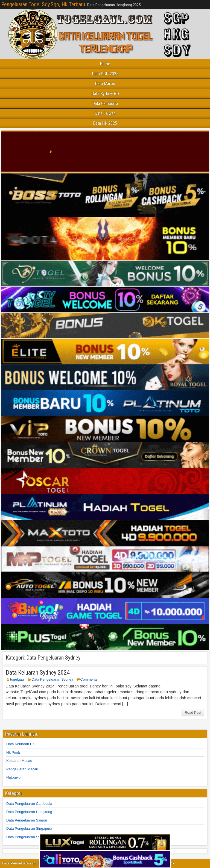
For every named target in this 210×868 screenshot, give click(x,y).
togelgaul (17, 679)
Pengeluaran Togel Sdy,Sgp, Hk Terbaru (43, 4)
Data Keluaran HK (21, 744)
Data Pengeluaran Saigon (27, 820)
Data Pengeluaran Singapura (29, 828)
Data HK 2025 (105, 123)
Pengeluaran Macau (22, 769)
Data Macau (105, 84)
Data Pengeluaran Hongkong (29, 812)
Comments (89, 679)
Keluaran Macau (19, 761)
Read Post (193, 712)
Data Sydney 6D (105, 94)
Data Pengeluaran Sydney (52, 679)
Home (105, 64)
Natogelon (14, 777)
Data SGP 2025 (105, 74)
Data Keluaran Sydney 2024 (38, 673)
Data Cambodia (105, 104)
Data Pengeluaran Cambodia (29, 804)
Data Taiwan (105, 113)
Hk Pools (13, 752)
